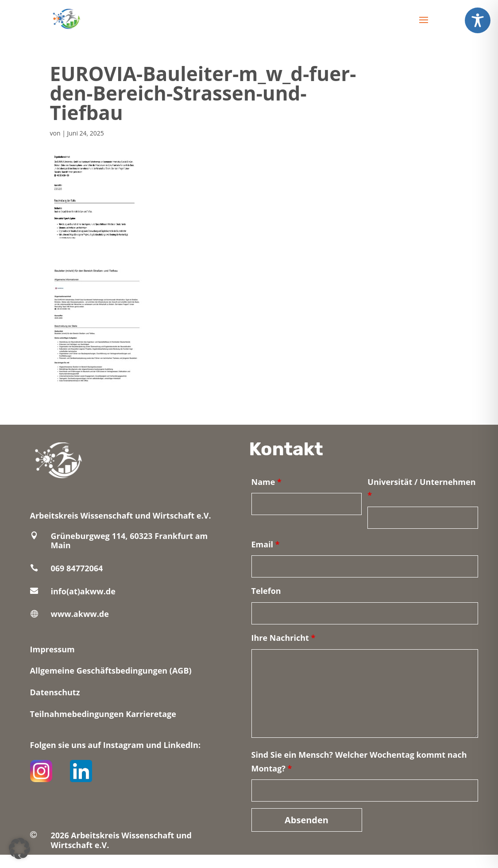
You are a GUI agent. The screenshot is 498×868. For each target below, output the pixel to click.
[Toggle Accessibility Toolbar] (478, 20)
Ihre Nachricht (284, 638)
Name (266, 482)
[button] (19, 849)
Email (266, 544)
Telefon (266, 591)
